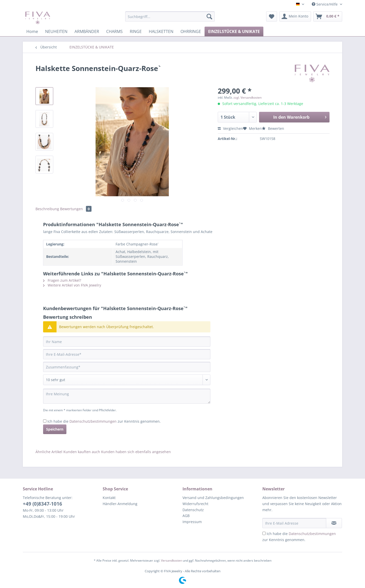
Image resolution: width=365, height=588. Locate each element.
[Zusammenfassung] (127, 367)
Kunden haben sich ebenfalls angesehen (136, 452)
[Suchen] (209, 16)
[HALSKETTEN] (161, 31)
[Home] (32, 31)
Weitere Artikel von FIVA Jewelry (72, 285)
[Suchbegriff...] (170, 16)
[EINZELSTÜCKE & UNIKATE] (234, 31)
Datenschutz (193, 510)
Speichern (55, 429)
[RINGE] (136, 31)
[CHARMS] (114, 31)
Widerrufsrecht (195, 504)
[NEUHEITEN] (56, 31)
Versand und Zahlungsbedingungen (213, 498)
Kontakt (109, 498)
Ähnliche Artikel (49, 452)
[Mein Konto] (295, 16)
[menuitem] (170, 19)
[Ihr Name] (127, 342)
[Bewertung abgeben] (127, 380)
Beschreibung (47, 209)
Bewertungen (76, 209)
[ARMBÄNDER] (87, 31)
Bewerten (273, 128)
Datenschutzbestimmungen (93, 421)
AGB (186, 516)
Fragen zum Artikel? (62, 280)
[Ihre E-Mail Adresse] (294, 523)
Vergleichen (230, 128)
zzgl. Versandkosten (248, 97)
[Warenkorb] (328, 16)
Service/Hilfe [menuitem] (325, 4)
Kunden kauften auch (82, 452)
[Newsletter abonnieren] (334, 523)
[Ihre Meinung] (127, 396)
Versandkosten (171, 560)
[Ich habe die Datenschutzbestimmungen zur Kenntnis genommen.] (45, 421)
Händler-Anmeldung (120, 504)
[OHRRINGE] (191, 31)
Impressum (192, 522)
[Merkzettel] (272, 16)
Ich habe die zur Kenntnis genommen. (104, 421)
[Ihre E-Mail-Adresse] (127, 354)
